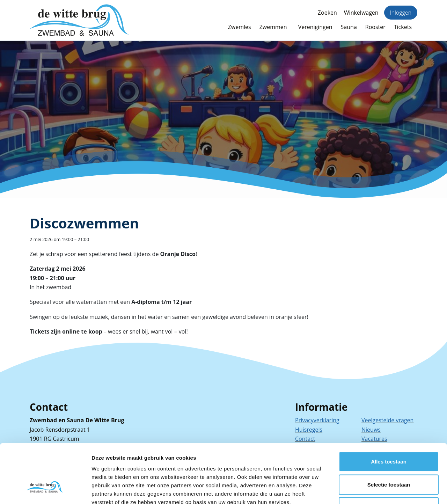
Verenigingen (315, 27)
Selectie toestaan (389, 435)
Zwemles (240, 27)
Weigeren (389, 458)
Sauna (349, 27)
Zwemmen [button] (273, 27)
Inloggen (401, 13)
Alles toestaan (389, 412)
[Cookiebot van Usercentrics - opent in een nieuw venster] (45, 490)
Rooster (375, 27)
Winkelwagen (361, 13)
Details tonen (377, 490)
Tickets (403, 27)
